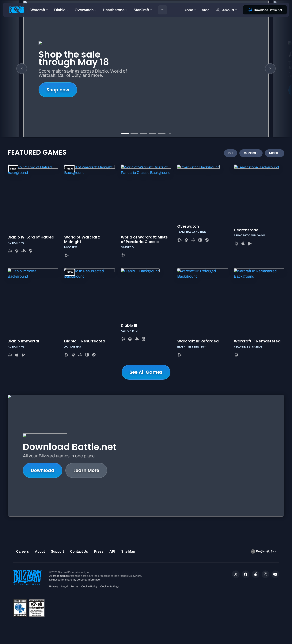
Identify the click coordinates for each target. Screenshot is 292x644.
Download (43, 470)
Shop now (58, 90)
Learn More (86, 470)
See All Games (146, 372)
